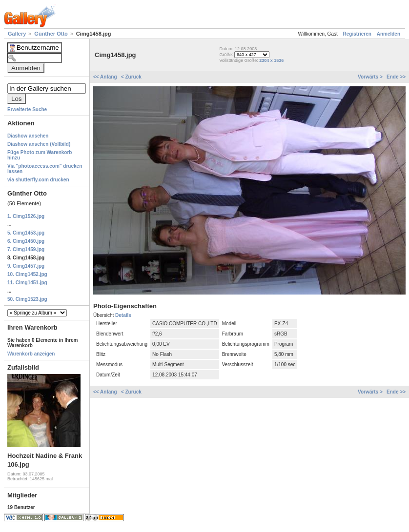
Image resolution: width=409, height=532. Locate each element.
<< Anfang (106, 77)
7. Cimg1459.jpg (26, 249)
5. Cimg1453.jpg (26, 233)
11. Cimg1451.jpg (27, 283)
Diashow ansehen (28, 136)
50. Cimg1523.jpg (27, 299)
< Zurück (131, 77)
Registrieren (357, 34)
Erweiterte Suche (27, 109)
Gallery (18, 34)
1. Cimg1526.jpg (26, 216)
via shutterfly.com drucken (38, 180)
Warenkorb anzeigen (31, 354)
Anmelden (389, 34)
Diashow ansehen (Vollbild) (39, 144)
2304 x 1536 (271, 60)
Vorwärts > (371, 77)
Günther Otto (52, 34)
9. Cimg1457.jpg (26, 266)
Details (123, 315)
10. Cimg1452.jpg (27, 274)
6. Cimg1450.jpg (26, 241)
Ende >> (396, 77)
